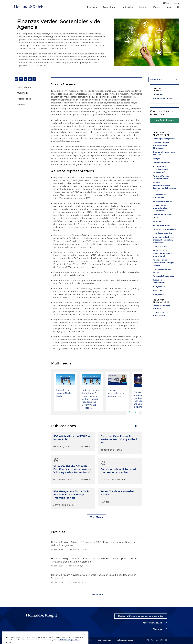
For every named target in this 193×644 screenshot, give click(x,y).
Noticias (21, 105)
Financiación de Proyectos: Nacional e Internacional (162, 253)
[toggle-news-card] (136, 426)
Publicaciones (24, 99)
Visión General (24, 87)
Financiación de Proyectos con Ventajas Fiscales (163, 263)
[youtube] (166, 640)
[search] (178, 7)
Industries (128, 7)
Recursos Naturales (161, 225)
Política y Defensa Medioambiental (161, 177)
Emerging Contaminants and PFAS (164, 153)
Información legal (104, 640)
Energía (156, 159)
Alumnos (157, 629)
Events (157, 7)
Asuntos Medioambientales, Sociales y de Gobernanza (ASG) (164, 187)
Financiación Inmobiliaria (164, 229)
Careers (176, 3)
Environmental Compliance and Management (160, 169)
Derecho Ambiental (162, 163)
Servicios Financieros (162, 201)
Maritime (157, 221)
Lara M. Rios (158, 94)
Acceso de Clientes (152, 623)
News (169, 7)
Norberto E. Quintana (162, 98)
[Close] (85, 639)
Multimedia (23, 93)
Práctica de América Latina (162, 216)
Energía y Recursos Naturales (161, 307)
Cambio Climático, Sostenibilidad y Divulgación (161, 145)
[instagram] (157, 640)
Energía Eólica (159, 294)
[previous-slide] (130, 412)
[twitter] (152, 640)
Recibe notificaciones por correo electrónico (141, 616)
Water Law (158, 291)
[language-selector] (164, 80)
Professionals (110, 7)
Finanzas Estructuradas (163, 276)
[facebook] (161, 640)
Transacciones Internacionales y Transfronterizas (161, 208)
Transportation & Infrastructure (160, 314)
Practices (92, 7)
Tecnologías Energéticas (164, 139)
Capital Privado (160, 247)
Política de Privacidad (125, 640)
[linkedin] (148, 640)
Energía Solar (159, 287)
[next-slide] (136, 412)
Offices (166, 3)
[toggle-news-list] (141, 426)
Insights (143, 7)
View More (96, 517)
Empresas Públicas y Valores (162, 271)
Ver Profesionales (165, 120)
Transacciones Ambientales (159, 196)
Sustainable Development (159, 281)
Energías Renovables (162, 233)
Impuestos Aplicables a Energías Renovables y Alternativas (163, 240)
